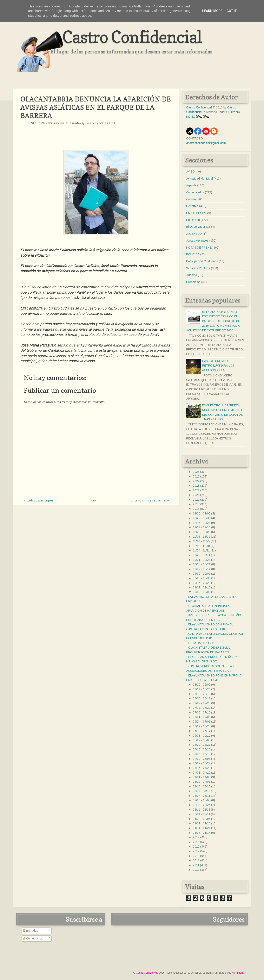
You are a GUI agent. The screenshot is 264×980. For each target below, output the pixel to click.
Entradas (31, 931)
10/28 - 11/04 (202, 555)
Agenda (191, 185)
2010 (196, 870)
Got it (232, 11)
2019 (196, 504)
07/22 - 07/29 (202, 703)
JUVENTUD (194, 234)
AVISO (190, 171)
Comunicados (56, 123)
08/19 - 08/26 (202, 689)
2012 (196, 860)
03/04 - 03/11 (202, 796)
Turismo (192, 275)
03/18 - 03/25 (202, 786)
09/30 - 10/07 (202, 574)
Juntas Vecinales (197, 241)
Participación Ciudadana (202, 261)
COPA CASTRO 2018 (202, 643)
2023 (196, 486)
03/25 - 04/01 (202, 782)
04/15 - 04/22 (202, 768)
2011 (196, 865)
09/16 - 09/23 (202, 583)
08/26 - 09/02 (202, 685)
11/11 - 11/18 (201, 546)
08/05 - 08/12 (202, 698)
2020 (196, 500)
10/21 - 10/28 (202, 560)
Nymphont (238, 973)
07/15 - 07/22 (202, 708)
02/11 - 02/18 (202, 810)
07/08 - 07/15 (202, 712)
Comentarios (33, 938)
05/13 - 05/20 (202, 749)
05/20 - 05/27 (202, 745)
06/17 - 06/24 (202, 726)
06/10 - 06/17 (202, 731)
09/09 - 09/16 (202, 587)
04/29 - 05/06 (202, 759)
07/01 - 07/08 (202, 717)
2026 (196, 472)
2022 (196, 490)
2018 (196, 509)
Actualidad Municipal (200, 179)
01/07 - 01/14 (202, 833)
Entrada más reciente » (150, 500)
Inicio (92, 500)
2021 (196, 495)
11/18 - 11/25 (201, 541)
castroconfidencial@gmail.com (206, 143)
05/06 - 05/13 (202, 754)
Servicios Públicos (198, 268)
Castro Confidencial (132, 37)
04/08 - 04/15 (202, 773)
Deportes (192, 206)
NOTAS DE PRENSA (200, 248)
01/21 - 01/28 (202, 823)
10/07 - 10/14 (202, 569)
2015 (196, 847)
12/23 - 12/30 (202, 518)
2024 (196, 481)
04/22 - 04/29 (202, 763)
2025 (196, 476)
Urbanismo (193, 282)
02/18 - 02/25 (202, 805)
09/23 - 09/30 (202, 578)
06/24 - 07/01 (202, 722)
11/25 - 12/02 (202, 537)
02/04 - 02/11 (202, 814)
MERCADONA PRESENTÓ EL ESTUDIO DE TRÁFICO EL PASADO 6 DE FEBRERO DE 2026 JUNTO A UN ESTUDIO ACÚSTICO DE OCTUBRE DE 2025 (214, 321)
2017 (196, 837)
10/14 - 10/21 (202, 564)
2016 (196, 842)
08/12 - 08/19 (202, 694)
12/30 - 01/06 (202, 513)
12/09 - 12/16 (202, 527)
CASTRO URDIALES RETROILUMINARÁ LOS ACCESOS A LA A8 (218, 366)
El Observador (196, 227)
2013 (196, 856)
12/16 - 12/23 (202, 523)
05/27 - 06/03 (202, 740)
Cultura (191, 199)
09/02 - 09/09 (202, 592)
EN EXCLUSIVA (196, 213)
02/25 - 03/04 (202, 800)
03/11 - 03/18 (202, 791)
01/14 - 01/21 (202, 828)
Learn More (212, 11)
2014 (196, 851)
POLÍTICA (193, 254)
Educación (193, 220)
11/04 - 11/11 (201, 550)
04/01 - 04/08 (202, 777)
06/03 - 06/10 (202, 736)
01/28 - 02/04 (202, 819)
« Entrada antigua (38, 500)
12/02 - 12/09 (202, 532)
